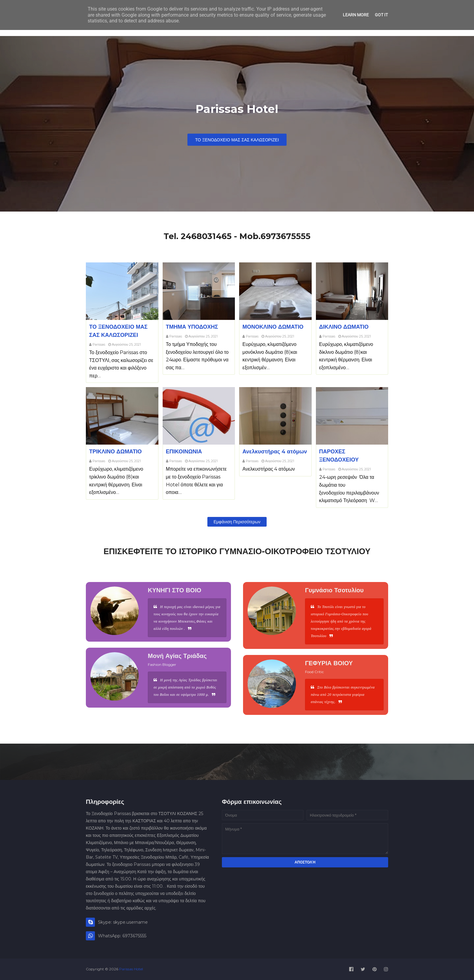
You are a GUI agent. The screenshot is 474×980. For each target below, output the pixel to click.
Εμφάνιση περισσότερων (237, 522)
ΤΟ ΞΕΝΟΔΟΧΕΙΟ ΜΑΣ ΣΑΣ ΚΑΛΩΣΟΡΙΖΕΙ (237, 140)
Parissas (99, 344)
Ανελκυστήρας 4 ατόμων (275, 452)
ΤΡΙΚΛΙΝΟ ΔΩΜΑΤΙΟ (115, 452)
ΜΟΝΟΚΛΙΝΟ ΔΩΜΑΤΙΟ (273, 327)
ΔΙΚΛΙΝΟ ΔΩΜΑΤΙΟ (344, 327)
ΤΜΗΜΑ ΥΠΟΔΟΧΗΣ (192, 327)
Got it (381, 15)
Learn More (356, 15)
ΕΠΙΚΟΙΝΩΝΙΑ (184, 452)
